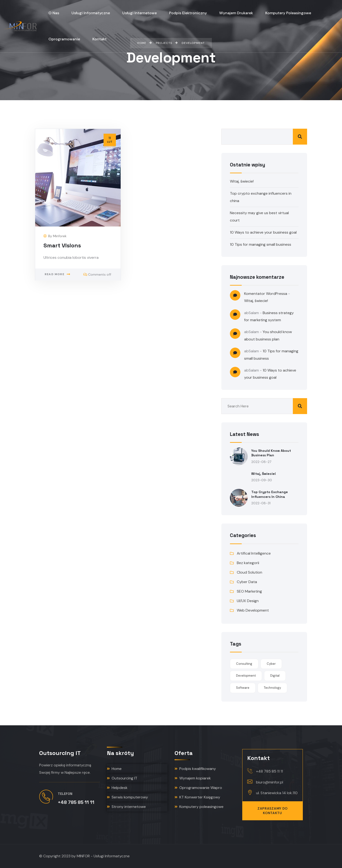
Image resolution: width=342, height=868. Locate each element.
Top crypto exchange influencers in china (270, 494)
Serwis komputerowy (127, 797)
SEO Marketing (249, 591)
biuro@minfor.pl (270, 782)
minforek (60, 236)
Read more (55, 274)
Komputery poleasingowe (199, 807)
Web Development (253, 610)
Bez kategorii (248, 563)
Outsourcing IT (122, 778)
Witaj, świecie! (242, 181)
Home (114, 769)
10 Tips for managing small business (261, 244)
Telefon (65, 794)
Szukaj (300, 137)
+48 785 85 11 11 (269, 771)
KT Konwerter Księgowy (197, 797)
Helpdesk (117, 788)
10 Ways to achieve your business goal (263, 232)
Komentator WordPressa (266, 294)
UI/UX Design (248, 601)
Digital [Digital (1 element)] (275, 676)
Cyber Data (247, 582)
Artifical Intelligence (254, 553)
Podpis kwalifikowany (195, 769)
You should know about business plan (271, 453)
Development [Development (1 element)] (246, 676)
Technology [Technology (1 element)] (272, 688)
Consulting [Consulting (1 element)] (244, 664)
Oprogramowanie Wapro (198, 788)
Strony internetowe (126, 807)
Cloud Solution (249, 572)
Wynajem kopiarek (193, 778)
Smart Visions (62, 245)
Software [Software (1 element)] (243, 688)
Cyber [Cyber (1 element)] (271, 664)
